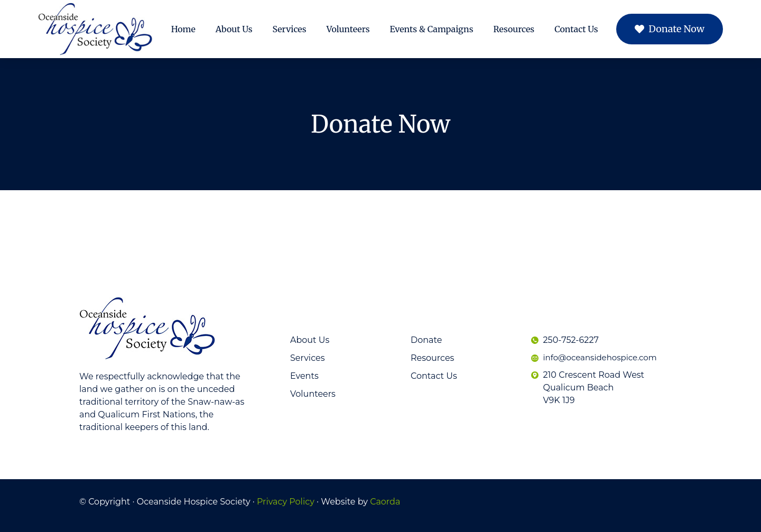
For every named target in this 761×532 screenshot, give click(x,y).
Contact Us (576, 29)
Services (290, 29)
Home (183, 29)
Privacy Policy (286, 502)
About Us (234, 29)
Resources (514, 29)
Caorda (385, 502)
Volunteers (348, 29)
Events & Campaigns (432, 29)
